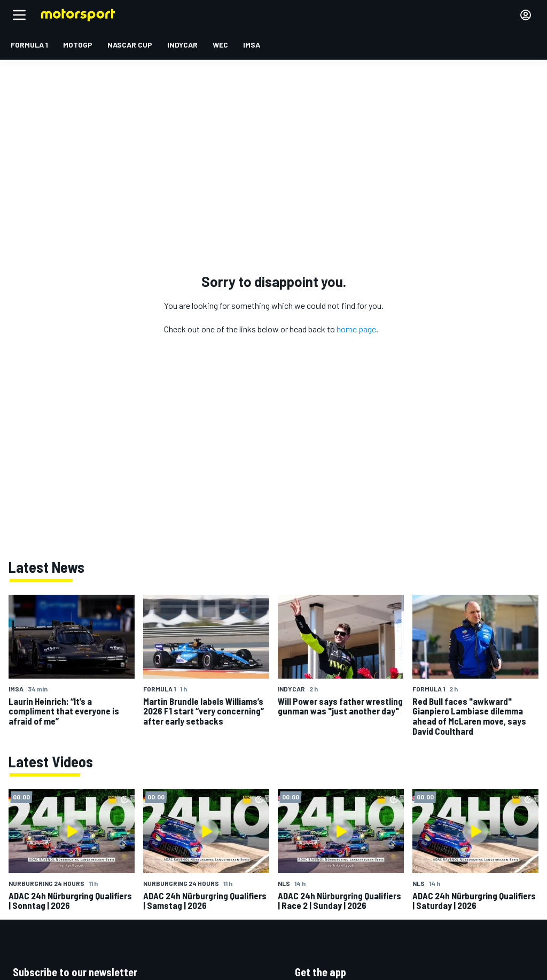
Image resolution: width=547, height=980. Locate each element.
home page (356, 329)
